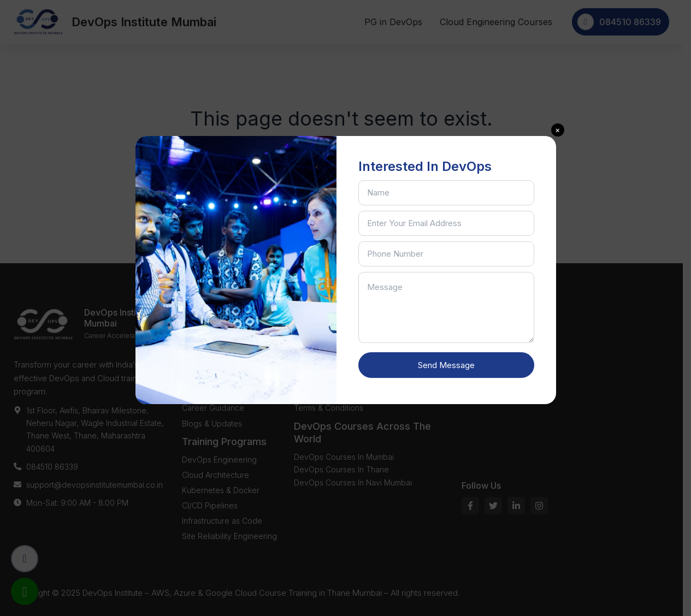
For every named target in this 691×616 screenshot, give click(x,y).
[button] (558, 130)
